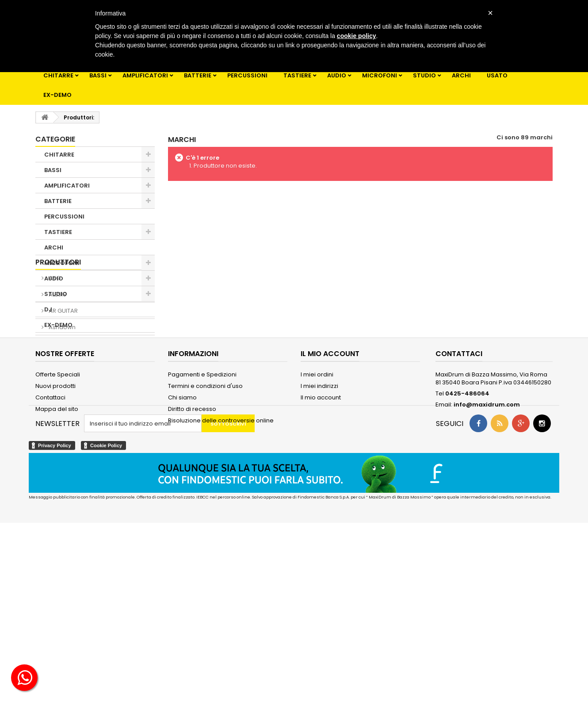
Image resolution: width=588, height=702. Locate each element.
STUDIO (424, 75)
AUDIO (337, 75)
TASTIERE (297, 75)
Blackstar (61, 445)
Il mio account (321, 550)
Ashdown (61, 428)
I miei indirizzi (319, 538)
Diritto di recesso (192, 561)
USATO (497, 75)
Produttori (58, 363)
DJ (48, 309)
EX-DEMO (57, 95)
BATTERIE (198, 75)
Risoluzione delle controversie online (221, 573)
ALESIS (57, 396)
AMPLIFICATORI (145, 75)
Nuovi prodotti (55, 538)
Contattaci (50, 550)
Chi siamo (182, 550)
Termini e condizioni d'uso (205, 538)
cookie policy (357, 36)
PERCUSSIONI (247, 75)
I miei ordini (317, 527)
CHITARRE (58, 75)
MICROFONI (380, 75)
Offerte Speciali (58, 527)
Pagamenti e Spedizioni (202, 527)
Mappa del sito (57, 561)
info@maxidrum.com (487, 557)
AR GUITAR (63, 412)
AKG (54, 379)
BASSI (98, 75)
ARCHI (461, 75)
